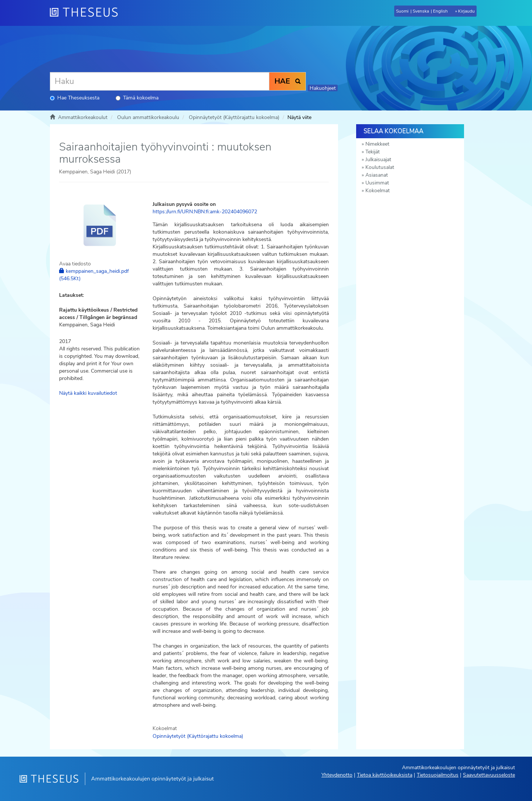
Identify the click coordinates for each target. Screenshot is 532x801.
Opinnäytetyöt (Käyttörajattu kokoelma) (234, 117)
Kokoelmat (378, 191)
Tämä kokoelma (137, 98)
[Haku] (160, 81)
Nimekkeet (377, 144)
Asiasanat (377, 175)
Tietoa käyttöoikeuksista (385, 775)
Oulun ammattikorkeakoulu (148, 117)
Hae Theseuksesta (75, 98)
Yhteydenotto (337, 775)
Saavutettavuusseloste (489, 775)
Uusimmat (377, 183)
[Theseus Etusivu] (87, 13)
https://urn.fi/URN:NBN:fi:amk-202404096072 (205, 212)
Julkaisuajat (378, 159)
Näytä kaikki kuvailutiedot (88, 393)
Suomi (402, 11)
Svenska (421, 11)
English (440, 11)
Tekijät (373, 152)
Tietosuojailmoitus (438, 775)
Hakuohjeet (323, 88)
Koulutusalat (380, 167)
